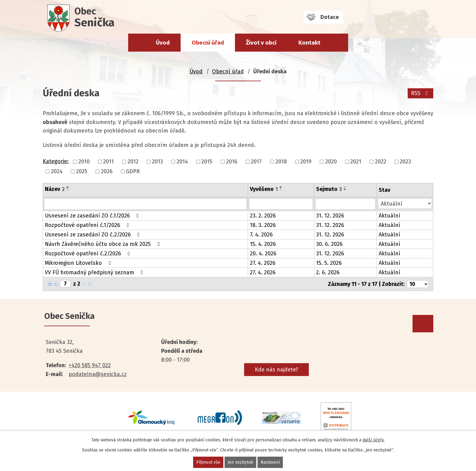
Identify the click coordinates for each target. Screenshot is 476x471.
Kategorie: (56, 161)
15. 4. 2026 (263, 244)
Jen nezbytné (240, 462)
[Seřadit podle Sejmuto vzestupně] (345, 187)
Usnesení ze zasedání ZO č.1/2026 (93, 216)
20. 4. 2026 (263, 254)
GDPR (133, 171)
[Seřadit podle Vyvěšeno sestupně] (281, 189)
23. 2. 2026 (263, 216)
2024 (57, 171)
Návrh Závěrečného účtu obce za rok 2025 (103, 244)
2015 (207, 162)
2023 (405, 162)
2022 (381, 162)
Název (55, 189)
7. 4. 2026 (261, 235)
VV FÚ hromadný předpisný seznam (95, 272)
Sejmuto (329, 189)
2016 (232, 162)
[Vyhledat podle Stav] (405, 204)
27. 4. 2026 (263, 263)
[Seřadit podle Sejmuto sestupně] (345, 189)
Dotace (330, 17)
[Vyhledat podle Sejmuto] (345, 204)
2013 (157, 162)
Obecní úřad (208, 43)
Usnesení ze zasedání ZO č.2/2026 (94, 235)
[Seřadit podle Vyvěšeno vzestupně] (281, 187)
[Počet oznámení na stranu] (418, 284)
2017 (256, 162)
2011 (108, 162)
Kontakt (309, 43)
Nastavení (270, 462)
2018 (281, 162)
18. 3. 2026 (263, 225)
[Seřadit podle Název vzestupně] (68, 187)
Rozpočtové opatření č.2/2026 (89, 254)
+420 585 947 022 (90, 365)
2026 (107, 171)
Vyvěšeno (264, 189)
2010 (84, 162)
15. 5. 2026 (329, 263)
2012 (133, 162)
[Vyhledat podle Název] (145, 204)
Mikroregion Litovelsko (79, 263)
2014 (182, 162)
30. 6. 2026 (329, 244)
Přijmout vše (208, 462)
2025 (82, 171)
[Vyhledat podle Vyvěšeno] (281, 204)
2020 (331, 162)
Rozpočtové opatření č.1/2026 (88, 225)
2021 (356, 162)
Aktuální (389, 216)
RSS (421, 93)
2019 (306, 162)
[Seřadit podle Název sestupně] (68, 189)
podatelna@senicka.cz (98, 374)
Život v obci (261, 43)
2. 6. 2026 (328, 272)
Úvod (163, 43)
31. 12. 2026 (330, 216)
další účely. (373, 440)
